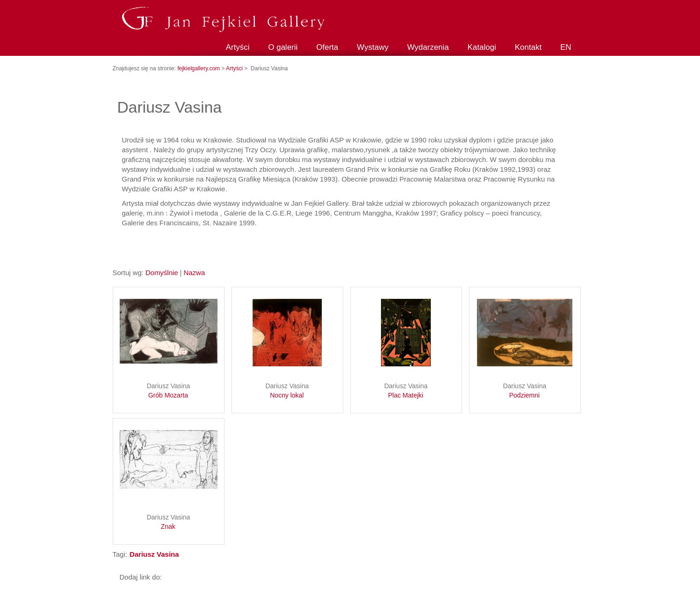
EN (566, 47)
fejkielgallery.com (199, 68)
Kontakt (528, 47)
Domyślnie (162, 273)
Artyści (238, 47)
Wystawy (373, 47)
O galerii (283, 47)
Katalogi (482, 47)
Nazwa (194, 273)
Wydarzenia (428, 47)
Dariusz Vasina (169, 391)
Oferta (327, 47)
